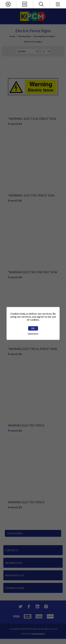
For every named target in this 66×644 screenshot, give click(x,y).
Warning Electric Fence (26, 502)
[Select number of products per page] (46, 51)
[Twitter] (20, 606)
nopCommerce (38, 634)
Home (12, 36)
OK (33, 328)
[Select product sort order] (27, 51)
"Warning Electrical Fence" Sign (32, 349)
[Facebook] (29, 606)
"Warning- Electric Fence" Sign (31, 195)
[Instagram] (46, 606)
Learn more (33, 333)
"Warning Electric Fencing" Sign (33, 272)
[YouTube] (37, 606)
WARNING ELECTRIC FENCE (26, 425)
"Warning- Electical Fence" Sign (32, 119)
